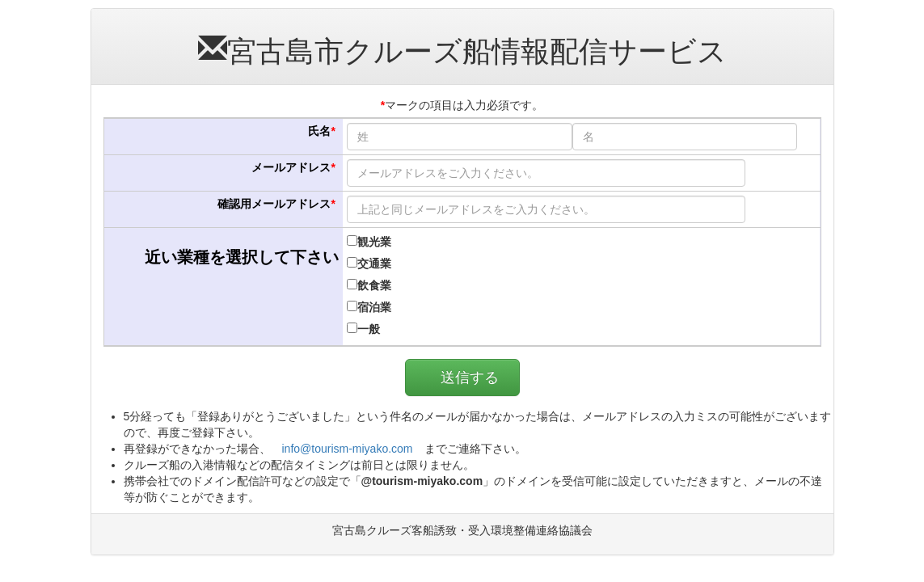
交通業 (369, 264)
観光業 (369, 242)
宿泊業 (369, 307)
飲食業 (369, 285)
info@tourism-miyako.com (348, 449)
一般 (363, 329)
